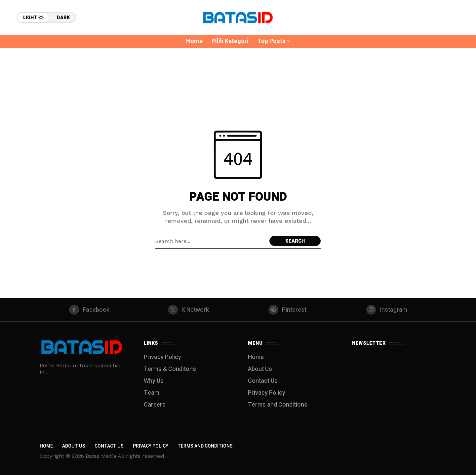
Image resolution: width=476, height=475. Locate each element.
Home (256, 357)
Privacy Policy (162, 357)
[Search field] (211, 241)
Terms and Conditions (278, 405)
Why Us (154, 381)
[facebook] (89, 310)
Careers (155, 405)
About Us (260, 369)
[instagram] (387, 310)
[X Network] (189, 310)
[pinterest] (288, 310)
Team (152, 393)
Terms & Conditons (170, 369)
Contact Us (263, 381)
